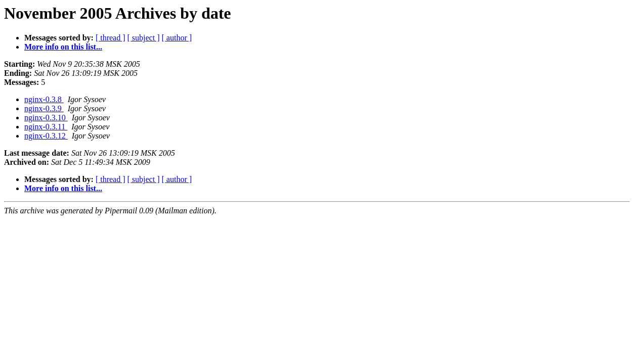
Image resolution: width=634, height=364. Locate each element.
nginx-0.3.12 (46, 136)
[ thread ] (111, 38)
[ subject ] (144, 38)
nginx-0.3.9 (44, 108)
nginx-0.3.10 (46, 118)
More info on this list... (63, 47)
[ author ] (177, 38)
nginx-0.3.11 (46, 127)
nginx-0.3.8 (44, 99)
